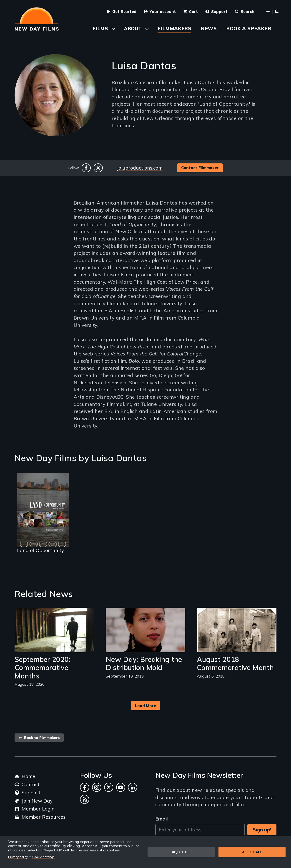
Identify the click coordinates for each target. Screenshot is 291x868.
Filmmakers (174, 28)
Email (162, 819)
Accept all (252, 852)
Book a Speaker (249, 28)
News (209, 28)
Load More (145, 706)
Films (100, 28)
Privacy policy (18, 857)
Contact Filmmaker (200, 168)
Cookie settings (43, 857)
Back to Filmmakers (39, 738)
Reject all (181, 852)
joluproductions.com (140, 168)
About (133, 28)
